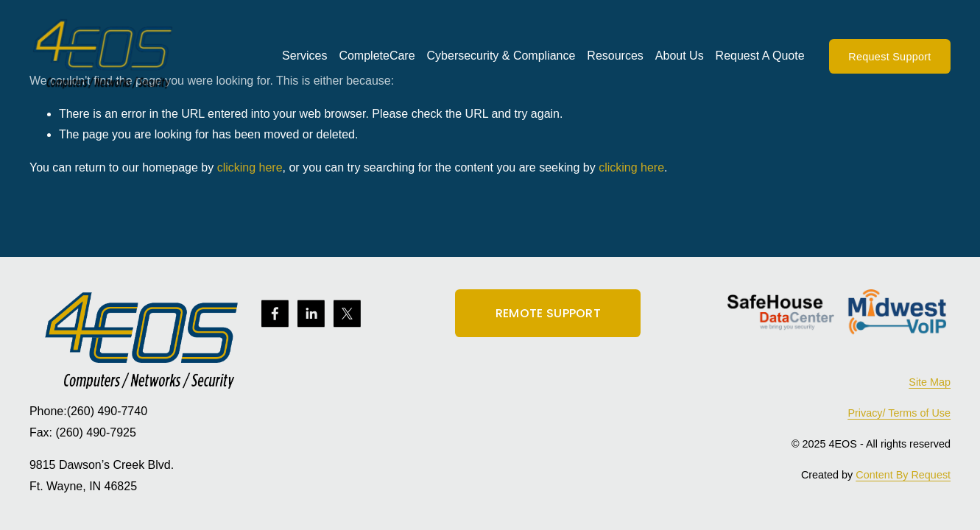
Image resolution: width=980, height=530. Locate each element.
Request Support (889, 57)
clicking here (250, 167)
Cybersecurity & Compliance (501, 56)
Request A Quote (760, 56)
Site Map (930, 382)
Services (304, 56)
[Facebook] (275, 314)
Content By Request (903, 475)
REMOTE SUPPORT (548, 313)
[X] (347, 314)
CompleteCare (377, 56)
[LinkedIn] (311, 314)
